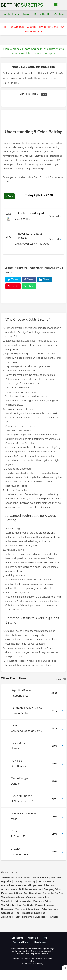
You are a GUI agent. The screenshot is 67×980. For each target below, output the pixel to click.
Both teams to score (30, 889)
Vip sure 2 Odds (42, 901)
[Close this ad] (64, 968)
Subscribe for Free (53, 893)
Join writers (8, 878)
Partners (54, 917)
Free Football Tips (26, 885)
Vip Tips (59, 14)
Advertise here (50, 909)
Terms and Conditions (27, 909)
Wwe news (57, 878)
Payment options (45, 905)
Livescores (41, 917)
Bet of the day (46, 885)
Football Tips (11, 14)
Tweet (13, 279)
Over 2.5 (18, 881)
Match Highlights (23, 917)
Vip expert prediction (38, 897)
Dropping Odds (52, 889)
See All (61, 679)
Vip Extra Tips (9, 905)
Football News (40, 878)
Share (29, 279)
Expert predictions (11, 893)
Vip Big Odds (26, 905)
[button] (33, 216)
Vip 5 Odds (7, 901)
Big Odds (6, 881)
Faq (18, 913)
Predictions (8, 885)
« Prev (9, 196)
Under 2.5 (30, 881)
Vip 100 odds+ (23, 901)
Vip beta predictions (12, 897)
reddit (13, 286)
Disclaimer (7, 909)
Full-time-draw (32, 893)
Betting (22, 5)
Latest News (23, 878)
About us (6, 917)
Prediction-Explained (34, 913)
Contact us (7, 913)
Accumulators (9, 889)
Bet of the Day (43, 14)
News (27, 14)
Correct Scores (46, 881)
